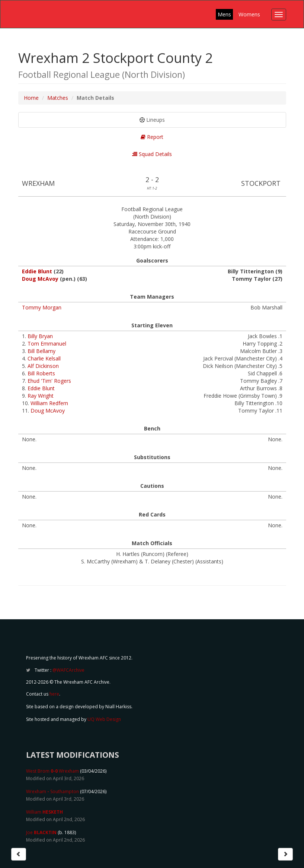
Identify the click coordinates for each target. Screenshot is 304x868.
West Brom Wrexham (52, 771)
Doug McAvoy (40, 279)
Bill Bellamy (41, 351)
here (54, 694)
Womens (249, 14)
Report (152, 137)
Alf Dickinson (43, 366)
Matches (58, 98)
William (44, 812)
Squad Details (152, 154)
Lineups (152, 120)
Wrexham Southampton (52, 791)
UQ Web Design (104, 719)
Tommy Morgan (42, 307)
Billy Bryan (40, 336)
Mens (224, 14)
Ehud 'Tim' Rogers (49, 381)
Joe (41, 832)
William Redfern (49, 403)
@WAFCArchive (68, 670)
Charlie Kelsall (44, 358)
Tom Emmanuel (47, 344)
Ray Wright (41, 396)
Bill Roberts (41, 373)
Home (31, 98)
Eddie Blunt (37, 271)
